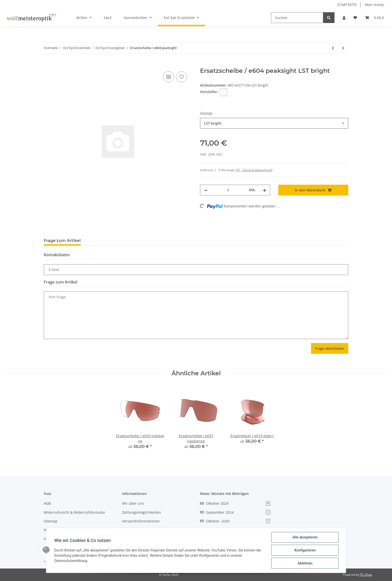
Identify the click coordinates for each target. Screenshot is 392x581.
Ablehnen (305, 563)
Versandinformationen (141, 521)
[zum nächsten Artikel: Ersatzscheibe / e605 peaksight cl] (343, 48)
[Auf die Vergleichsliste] (168, 77)
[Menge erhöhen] (264, 190)
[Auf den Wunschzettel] (181, 77)
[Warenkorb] (374, 18)
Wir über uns (133, 503)
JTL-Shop (366, 575)
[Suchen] (297, 18)
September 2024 (235, 512)
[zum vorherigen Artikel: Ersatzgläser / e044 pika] (333, 48)
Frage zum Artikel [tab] (62, 241)
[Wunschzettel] (355, 18)
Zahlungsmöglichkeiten (141, 512)
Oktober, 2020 (235, 521)
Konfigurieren (305, 550)
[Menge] (228, 190)
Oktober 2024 (235, 503)
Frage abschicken (330, 348)
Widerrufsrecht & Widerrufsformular (74, 512)
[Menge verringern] (206, 190)
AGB (47, 503)
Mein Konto (374, 5)
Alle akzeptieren (305, 537)
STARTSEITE (347, 5)
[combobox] (274, 123)
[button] (344, 18)
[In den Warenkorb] (48, 65)
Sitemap (51, 521)
